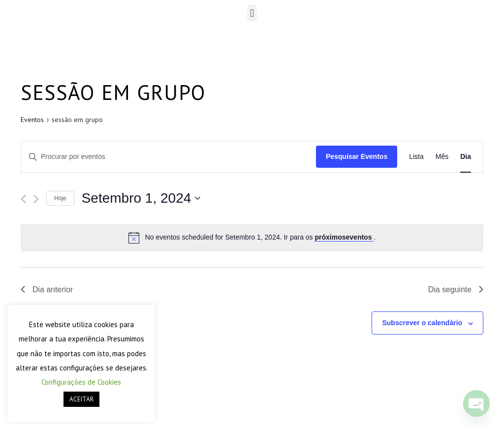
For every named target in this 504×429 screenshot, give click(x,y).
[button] (252, 13)
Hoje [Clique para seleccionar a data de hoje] (60, 198)
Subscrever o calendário (422, 323)
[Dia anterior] (23, 199)
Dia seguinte (456, 290)
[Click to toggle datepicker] (141, 198)
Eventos (32, 120)
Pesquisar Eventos (357, 156)
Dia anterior (47, 290)
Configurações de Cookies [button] (81, 382)
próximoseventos (345, 237)
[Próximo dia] (36, 199)
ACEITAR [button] (81, 399)
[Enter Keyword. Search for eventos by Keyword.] (169, 157)
